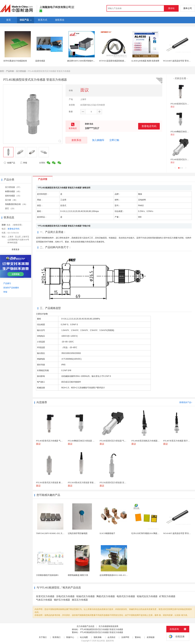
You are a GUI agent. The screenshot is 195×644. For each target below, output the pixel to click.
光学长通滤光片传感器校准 (15, 61)
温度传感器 (40, 61)
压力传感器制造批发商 (108, 626)
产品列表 (10, 71)
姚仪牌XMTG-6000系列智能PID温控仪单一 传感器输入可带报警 (95, 61)
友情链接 (151, 637)
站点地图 (84, 637)
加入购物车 (98, 140)
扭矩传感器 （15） (13, 196)
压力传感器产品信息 (86, 626)
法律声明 (125, 637)
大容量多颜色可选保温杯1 (47, 575)
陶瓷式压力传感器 (106, 596)
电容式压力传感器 (126, 596)
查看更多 (16, 249)
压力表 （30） (11, 200)
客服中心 (70, 637)
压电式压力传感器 (65, 596)
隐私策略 (98, 637)
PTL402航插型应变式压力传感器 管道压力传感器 (102, 629)
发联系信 (76, 140)
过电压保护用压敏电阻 (78, 533)
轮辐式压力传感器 (86, 596)
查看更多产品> (186, 402)
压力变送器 (21, 71)
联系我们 (57, 637)
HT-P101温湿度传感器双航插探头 (114, 61)
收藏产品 (9, 163)
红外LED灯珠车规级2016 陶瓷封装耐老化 (149, 533)
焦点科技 (101, 641)
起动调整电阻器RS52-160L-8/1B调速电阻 (117, 575)
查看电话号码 (149, 126)
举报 (24, 163)
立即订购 (114, 140)
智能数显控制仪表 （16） (16, 204)
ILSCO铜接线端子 (107, 533)
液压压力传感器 (80, 600)
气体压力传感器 (44, 600)
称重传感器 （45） (13, 191)
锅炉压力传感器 (62, 600)
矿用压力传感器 (167, 596)
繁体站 (138, 637)
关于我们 (43, 637)
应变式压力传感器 (45, 596)
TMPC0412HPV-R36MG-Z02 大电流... (52, 533)
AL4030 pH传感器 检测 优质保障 (145, 61)
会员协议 (111, 637)
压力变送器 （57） (13, 187)
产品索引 (7, 283)
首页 (2, 71)
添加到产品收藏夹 (11, 288)
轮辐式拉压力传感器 (147, 596)
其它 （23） (10, 208)
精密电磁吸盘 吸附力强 (78, 575)
